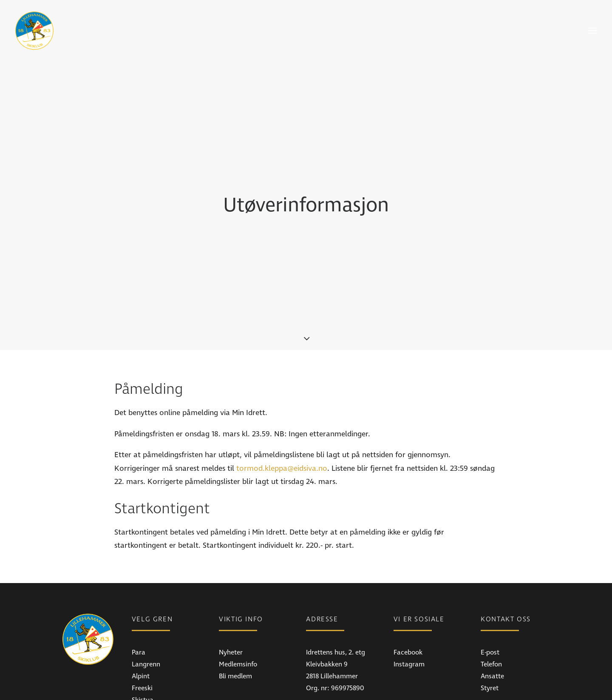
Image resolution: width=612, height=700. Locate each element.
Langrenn (146, 622)
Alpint (141, 634)
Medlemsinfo (238, 622)
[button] (592, 31)
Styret (490, 646)
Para (139, 610)
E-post (490, 610)
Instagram (409, 622)
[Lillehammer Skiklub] (34, 31)
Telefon (491, 622)
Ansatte (492, 634)
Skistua (143, 658)
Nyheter (231, 610)
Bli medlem (235, 634)
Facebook (408, 610)
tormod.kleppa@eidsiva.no (282, 426)
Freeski (142, 646)
